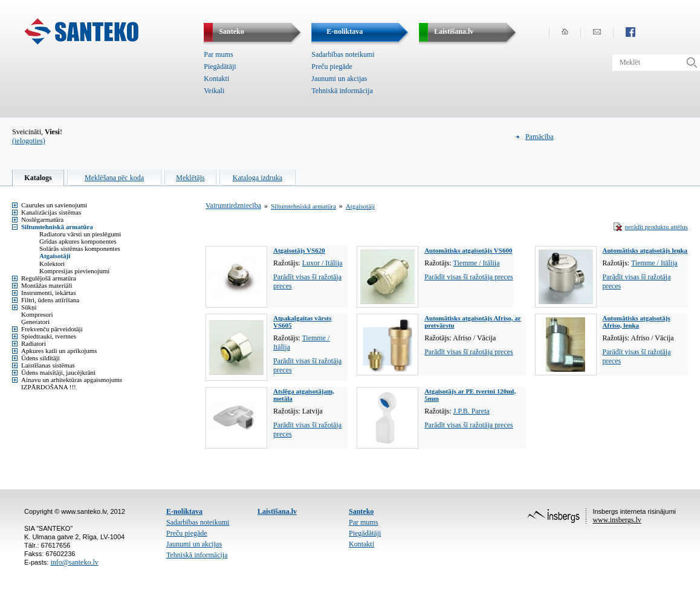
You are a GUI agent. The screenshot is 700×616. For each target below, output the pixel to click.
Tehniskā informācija (342, 91)
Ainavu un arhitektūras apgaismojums (72, 380)
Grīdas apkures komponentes (78, 241)
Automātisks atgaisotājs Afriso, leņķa (637, 322)
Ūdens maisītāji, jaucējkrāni (58, 372)
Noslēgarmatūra (42, 219)
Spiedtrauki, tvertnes (49, 336)
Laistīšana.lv (277, 511)
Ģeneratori (35, 322)
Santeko (361, 511)
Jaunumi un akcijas (339, 79)
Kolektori (52, 264)
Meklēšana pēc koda (114, 178)
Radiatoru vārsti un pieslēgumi (80, 234)
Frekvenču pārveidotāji (52, 329)
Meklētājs (190, 178)
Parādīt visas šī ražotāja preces (469, 277)
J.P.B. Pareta (472, 411)
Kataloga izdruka (258, 178)
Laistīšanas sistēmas (48, 365)
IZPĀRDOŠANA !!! (49, 387)
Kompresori (37, 314)
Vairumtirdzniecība (233, 206)
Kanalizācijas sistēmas (51, 212)
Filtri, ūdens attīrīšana (50, 300)
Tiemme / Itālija (477, 263)
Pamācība (540, 137)
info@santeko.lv (74, 562)
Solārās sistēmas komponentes (80, 248)
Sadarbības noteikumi (343, 54)
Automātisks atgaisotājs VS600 (468, 250)
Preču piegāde (332, 66)
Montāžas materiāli (47, 285)
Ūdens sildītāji (41, 358)
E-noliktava (184, 511)
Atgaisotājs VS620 (299, 250)
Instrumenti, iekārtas (48, 293)
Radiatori (34, 343)
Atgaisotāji (55, 256)
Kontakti (216, 79)
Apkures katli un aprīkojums (59, 351)
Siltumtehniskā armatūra (57, 227)
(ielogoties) (29, 141)
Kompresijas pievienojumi (74, 271)
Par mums (218, 54)
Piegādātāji (220, 66)
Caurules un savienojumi (54, 205)
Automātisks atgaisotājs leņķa (645, 250)
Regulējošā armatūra (49, 278)
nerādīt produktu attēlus (656, 227)
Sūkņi (29, 307)
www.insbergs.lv (617, 520)
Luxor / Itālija (322, 263)
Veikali (214, 91)
